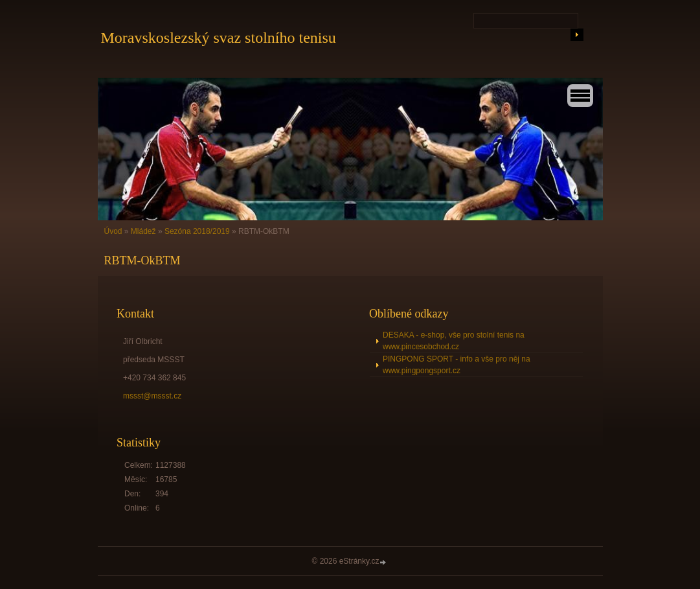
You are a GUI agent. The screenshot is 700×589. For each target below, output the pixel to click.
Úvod (113, 231)
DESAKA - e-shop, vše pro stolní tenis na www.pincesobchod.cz (454, 341)
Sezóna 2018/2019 (197, 231)
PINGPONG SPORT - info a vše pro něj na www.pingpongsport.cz (457, 365)
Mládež (143, 231)
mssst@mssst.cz (152, 396)
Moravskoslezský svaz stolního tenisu (219, 38)
